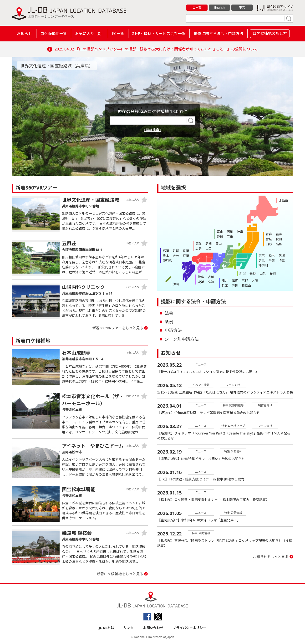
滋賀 (235, 280)
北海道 (283, 201)
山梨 (263, 273)
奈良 (235, 285)
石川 (230, 232)
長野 (253, 273)
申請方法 (173, 330)
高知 (211, 282)
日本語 (197, 7)
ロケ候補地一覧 (54, 34)
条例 (169, 322)
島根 (208, 244)
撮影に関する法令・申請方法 (219, 34)
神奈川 (263, 265)
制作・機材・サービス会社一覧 (159, 34)
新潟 (243, 273)
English (219, 7)
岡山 (219, 244)
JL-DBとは (107, 628)
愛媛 (201, 282)
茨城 (282, 255)
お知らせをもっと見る (271, 557)
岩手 (279, 234)
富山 (220, 232)
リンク (129, 628)
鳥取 (198, 244)
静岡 (273, 273)
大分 (176, 256)
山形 (269, 244)
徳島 (201, 277)
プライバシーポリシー (189, 628)
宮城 (269, 239)
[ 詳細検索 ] (153, 130)
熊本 (166, 256)
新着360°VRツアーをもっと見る (118, 328)
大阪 (255, 280)
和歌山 (246, 285)
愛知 (220, 237)
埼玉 (282, 260)
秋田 (279, 239)
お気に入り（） (89, 34)
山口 (208, 249)
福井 (225, 280)
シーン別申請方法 (182, 339)
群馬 (262, 260)
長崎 (186, 251)
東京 (262, 255)
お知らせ (25, 34)
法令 (169, 313)
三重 (230, 237)
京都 (245, 280)
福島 (279, 244)
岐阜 (240, 232)
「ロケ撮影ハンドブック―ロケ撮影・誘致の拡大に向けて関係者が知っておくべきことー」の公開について (166, 49)
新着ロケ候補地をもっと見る (120, 574)
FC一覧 (118, 34)
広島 (198, 249)
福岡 (166, 251)
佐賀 (176, 251)
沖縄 (176, 284)
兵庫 (225, 285)
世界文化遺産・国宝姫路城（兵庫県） (57, 66)
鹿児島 (167, 261)
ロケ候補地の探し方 (270, 33)
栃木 (272, 255)
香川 (211, 277)
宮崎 (186, 256)
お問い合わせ (153, 628)
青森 (269, 234)
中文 (242, 7)
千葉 (272, 260)
